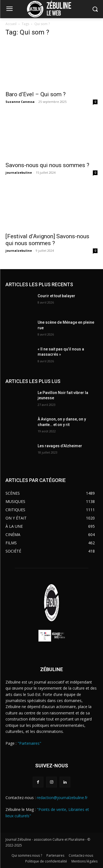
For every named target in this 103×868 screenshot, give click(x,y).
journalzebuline (19, 172)
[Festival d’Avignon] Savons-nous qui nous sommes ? (47, 240)
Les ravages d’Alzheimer (60, 446)
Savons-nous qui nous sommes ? (47, 165)
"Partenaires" (29, 743)
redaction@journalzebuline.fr (62, 798)
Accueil (11, 24)
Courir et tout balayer (56, 296)
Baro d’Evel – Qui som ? (36, 94)
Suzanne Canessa (20, 102)
